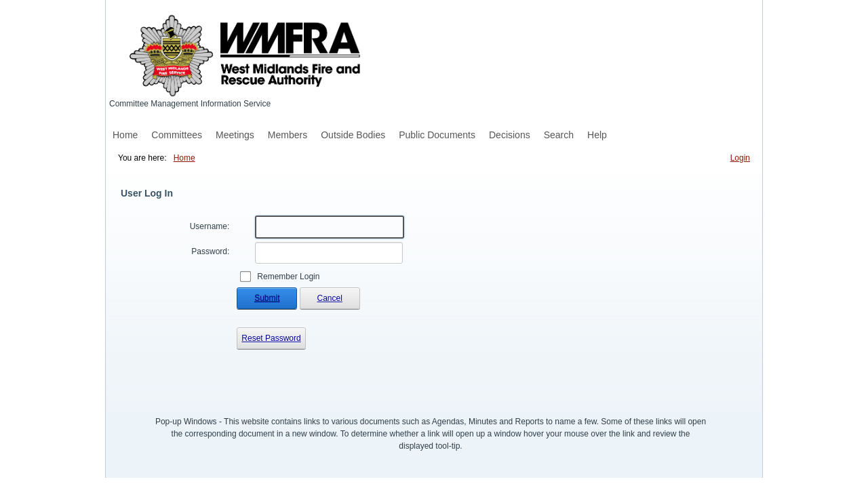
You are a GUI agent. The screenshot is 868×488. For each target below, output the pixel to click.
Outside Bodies (353, 135)
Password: (210, 251)
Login (740, 158)
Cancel (330, 298)
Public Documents (437, 135)
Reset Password (271, 338)
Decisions (510, 135)
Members (288, 135)
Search (559, 135)
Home (125, 135)
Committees (177, 135)
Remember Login (288, 277)
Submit (267, 298)
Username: (210, 226)
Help (597, 135)
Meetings (235, 135)
